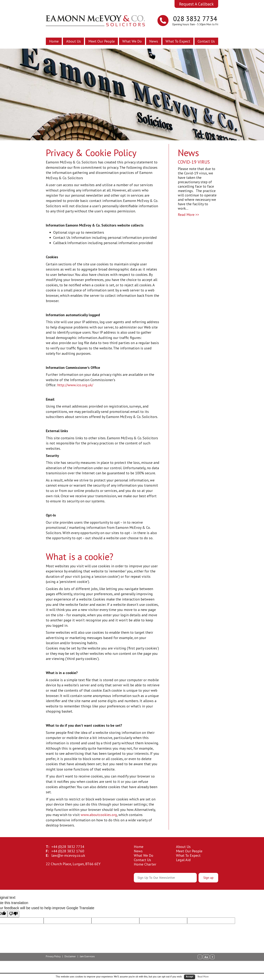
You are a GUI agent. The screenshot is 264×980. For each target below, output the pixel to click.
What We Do (132, 41)
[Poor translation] (13, 914)
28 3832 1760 (68, 851)
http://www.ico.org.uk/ (75, 385)
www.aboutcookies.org (99, 815)
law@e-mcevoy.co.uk (68, 855)
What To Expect (178, 41)
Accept (190, 977)
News (154, 41)
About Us (74, 41)
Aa (206, 957)
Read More (203, 977)
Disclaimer (70, 956)
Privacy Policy (53, 956)
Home (54, 41)
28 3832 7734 (68, 847)
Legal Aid (183, 860)
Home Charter (145, 864)
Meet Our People (102, 41)
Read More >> (188, 215)
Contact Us (206, 41)
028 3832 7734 (195, 19)
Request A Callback (196, 4)
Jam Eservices (87, 956)
